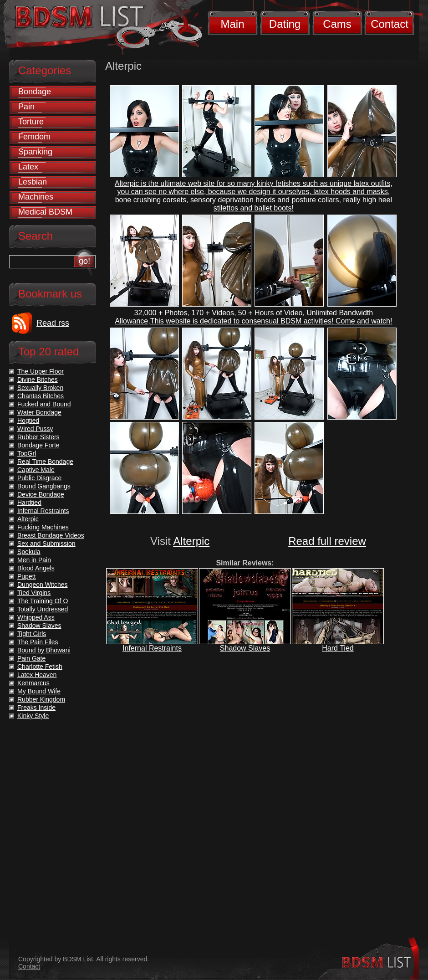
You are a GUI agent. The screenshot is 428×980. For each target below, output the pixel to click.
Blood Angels (36, 568)
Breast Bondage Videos (51, 535)
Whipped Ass (36, 617)
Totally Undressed (43, 609)
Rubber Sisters (38, 437)
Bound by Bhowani (44, 650)
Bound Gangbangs (44, 486)
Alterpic (191, 541)
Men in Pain (34, 560)
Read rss (53, 323)
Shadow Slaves (245, 648)
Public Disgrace (39, 478)
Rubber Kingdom (41, 699)
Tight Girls (32, 634)
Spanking (35, 152)
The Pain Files (38, 642)
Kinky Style (33, 716)
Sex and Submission (46, 544)
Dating (285, 24)
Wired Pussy (35, 429)
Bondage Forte (38, 445)
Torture (31, 122)
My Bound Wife (39, 691)
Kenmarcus (33, 683)
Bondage (35, 92)
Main (232, 24)
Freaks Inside (36, 708)
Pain (26, 107)
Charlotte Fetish (40, 667)
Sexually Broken (40, 388)
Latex (28, 167)
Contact (390, 24)
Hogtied (28, 421)
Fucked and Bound (44, 404)
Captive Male (36, 470)
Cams (337, 24)
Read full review (327, 541)
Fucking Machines (43, 527)
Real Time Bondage (45, 462)
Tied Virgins (34, 593)
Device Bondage (41, 494)
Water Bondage (39, 412)
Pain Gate (31, 658)
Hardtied (29, 503)
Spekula (29, 552)
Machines (36, 197)
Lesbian (33, 182)
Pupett (26, 576)
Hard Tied (338, 648)
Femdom (34, 137)
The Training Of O (43, 601)
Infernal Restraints (152, 648)
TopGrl (27, 453)
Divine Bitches (38, 380)
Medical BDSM (45, 212)
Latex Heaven (37, 675)
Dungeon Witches (43, 585)
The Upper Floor (41, 371)
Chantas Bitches (41, 396)
